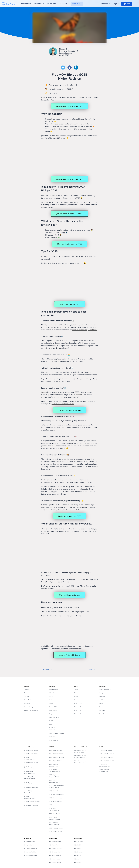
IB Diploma (52, 700)
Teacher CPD (53, 707)
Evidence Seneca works (31, 710)
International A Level (55, 693)
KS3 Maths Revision (55, 859)
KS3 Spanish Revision (55, 848)
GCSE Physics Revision (56, 761)
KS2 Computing (79, 841)
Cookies (77, 700)
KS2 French (78, 848)
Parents (27, 693)
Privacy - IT (77, 714)
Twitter (101, 703)
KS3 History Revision (55, 855)
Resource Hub (53, 710)
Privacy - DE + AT (79, 703)
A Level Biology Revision (31, 750)
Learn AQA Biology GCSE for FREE (69, 106)
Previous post (47, 669)
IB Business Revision (30, 852)
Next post (93, 669)
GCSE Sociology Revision (56, 828)
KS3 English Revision (55, 841)
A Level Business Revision (32, 754)
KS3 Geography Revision (56, 852)
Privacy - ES (78, 707)
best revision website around (63, 404)
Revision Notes (54, 689)
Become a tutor (54, 740)
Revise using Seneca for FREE (69, 516)
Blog (51, 714)
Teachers (27, 689)
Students (27, 696)
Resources (76, 4)
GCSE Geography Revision (57, 794)
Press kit (102, 714)
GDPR (76, 696)
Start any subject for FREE (70, 304)
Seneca (44, 392)
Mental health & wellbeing (57, 733)
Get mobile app (29, 707)
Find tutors (52, 737)
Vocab (51, 724)
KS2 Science (78, 862)
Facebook (102, 696)
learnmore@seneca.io (106, 689)
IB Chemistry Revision (30, 848)
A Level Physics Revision (31, 763)
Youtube (102, 700)
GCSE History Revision (56, 801)
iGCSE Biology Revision (106, 750)
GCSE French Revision (56, 791)
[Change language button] (136, 4)
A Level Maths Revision (31, 805)
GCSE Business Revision (56, 754)
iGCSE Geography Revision (107, 761)
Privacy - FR (78, 710)
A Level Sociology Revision (32, 802)
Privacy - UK (78, 693)
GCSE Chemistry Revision (56, 757)
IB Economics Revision (31, 855)
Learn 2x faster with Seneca (70, 655)
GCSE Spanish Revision (56, 832)
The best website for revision (69, 410)
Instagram (102, 693)
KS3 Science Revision (55, 862)
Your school (28, 700)
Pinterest (102, 707)
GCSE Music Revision (55, 814)
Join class (27, 703)
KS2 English (78, 845)
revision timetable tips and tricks (85, 330)
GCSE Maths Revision (55, 805)
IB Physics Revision (30, 845)
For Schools (63, 4)
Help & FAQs (103, 710)
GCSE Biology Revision (56, 750)
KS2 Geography (79, 852)
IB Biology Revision (30, 841)
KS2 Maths (77, 859)
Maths (51, 703)
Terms (76, 689)
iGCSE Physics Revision (106, 757)
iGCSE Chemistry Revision (107, 754)
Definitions (52, 721)
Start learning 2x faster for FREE (70, 244)
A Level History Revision (31, 787)
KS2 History (78, 855)
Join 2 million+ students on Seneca (69, 214)
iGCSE (51, 696)
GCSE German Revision (56, 798)
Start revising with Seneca (69, 595)
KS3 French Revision (55, 845)
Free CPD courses (54, 717)
